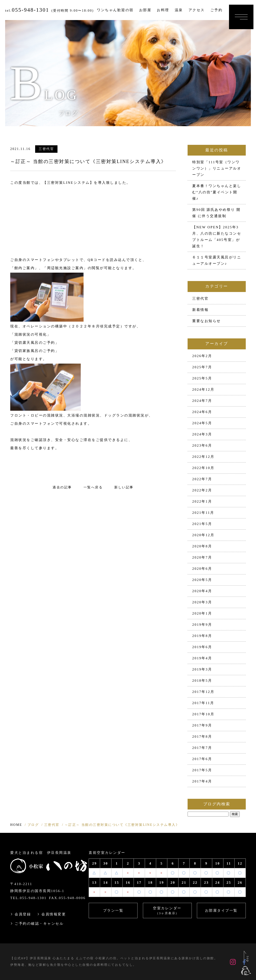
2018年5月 (202, 681)
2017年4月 (202, 781)
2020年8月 (202, 546)
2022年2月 (202, 490)
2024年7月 (202, 401)
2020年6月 (202, 569)
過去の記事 (62, 487)
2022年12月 (203, 457)
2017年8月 (202, 737)
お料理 (163, 10)
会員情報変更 (54, 914)
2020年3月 (202, 602)
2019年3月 (202, 669)
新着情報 (200, 310)
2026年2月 (202, 356)
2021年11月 (203, 513)
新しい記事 (124, 487)
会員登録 (23, 914)
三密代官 (46, 149)
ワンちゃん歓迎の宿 (115, 10)
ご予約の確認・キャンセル (39, 924)
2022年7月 (202, 479)
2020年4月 (202, 591)
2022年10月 (203, 468)
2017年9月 (202, 725)
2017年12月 (203, 692)
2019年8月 (202, 636)
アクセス (197, 10)
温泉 (179, 10)
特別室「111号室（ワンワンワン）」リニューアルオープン (217, 168)
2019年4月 (202, 658)
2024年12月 (203, 389)
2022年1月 (202, 501)
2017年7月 (202, 748)
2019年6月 (202, 647)
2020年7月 (202, 557)
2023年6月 (202, 445)
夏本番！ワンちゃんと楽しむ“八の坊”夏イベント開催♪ (217, 192)
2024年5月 (202, 423)
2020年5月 (202, 580)
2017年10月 (203, 714)
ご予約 (217, 10)
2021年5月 (202, 524)
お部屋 (145, 10)
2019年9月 (202, 625)
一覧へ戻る (93, 487)
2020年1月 (202, 613)
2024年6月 (202, 412)
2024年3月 (202, 434)
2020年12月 (203, 535)
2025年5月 (202, 378)
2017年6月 (202, 759)
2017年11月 (203, 703)
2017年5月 (202, 770)
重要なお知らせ (207, 321)
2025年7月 (202, 367)
